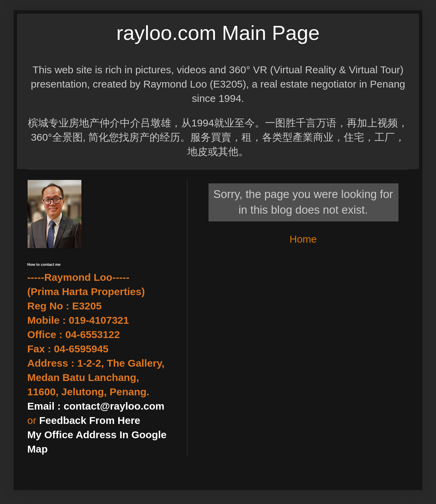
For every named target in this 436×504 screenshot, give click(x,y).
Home (303, 239)
